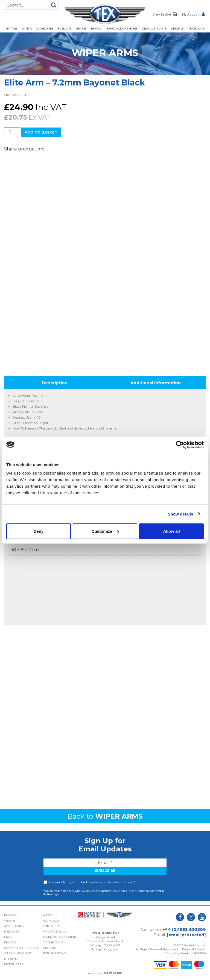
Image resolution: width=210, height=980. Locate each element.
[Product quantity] (12, 132)
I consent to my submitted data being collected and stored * (92, 882)
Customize (105, 531)
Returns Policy (55, 953)
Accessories (45, 29)
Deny (38, 531)
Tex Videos (51, 921)
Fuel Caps (65, 29)
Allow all (172, 531)
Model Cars (196, 29)
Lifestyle (177, 29)
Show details (181, 514)
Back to (105, 816)
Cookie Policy (54, 942)
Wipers (27, 29)
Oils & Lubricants (154, 29)
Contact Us (52, 926)
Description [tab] (55, 383)
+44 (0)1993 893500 (184, 929)
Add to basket (41, 132)
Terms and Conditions (60, 937)
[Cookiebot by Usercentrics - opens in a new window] (180, 445)
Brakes (81, 29)
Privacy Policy (55, 932)
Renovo (97, 29)
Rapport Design (112, 973)
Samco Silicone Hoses (122, 29)
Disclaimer (52, 948)
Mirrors (11, 29)
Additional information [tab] (156, 383)
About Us (50, 915)
